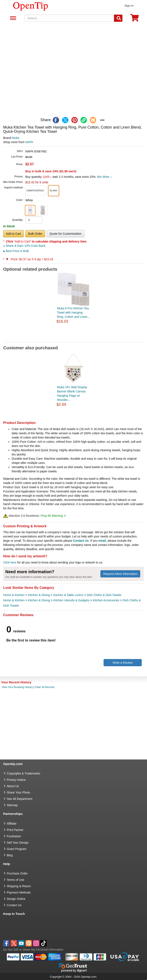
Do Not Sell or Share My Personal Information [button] (33, 950)
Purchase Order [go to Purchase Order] (17, 873)
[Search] (118, 18)
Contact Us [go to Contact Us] (14, 905)
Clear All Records (45, 687)
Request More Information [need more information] (120, 574)
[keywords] (69, 18)
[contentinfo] (31, 6)
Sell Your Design (18, 843)
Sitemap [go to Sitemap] (12, 805)
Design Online (16, 899)
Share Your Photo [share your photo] (18, 792)
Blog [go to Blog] (10, 855)
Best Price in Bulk (16, 251)
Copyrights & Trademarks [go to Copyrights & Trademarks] (24, 773)
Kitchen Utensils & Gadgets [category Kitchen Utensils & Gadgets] (71, 600)
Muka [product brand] (15, 138)
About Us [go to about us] (13, 786)
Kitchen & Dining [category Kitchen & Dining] (39, 595)
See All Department (12, 18)
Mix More (105, 177)
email (102, 541)
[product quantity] (34, 220)
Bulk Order (35, 234)
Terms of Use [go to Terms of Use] (15, 880)
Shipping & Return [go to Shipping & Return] (19, 886)
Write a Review (123, 663)
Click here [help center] (10, 562)
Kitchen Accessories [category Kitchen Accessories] (106, 600)
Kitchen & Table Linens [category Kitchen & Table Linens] (68, 595)
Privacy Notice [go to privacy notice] (16, 780)
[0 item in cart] (135, 19)
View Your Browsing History (17, 687)
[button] (35, 191)
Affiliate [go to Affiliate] (12, 824)
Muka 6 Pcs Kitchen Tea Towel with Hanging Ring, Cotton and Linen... (73, 313)
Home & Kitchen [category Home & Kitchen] (14, 595)
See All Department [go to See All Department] (20, 799)
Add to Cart (13, 234)
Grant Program (17, 849)
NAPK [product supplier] (29, 142)
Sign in (129, 6)
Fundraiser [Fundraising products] (14, 836)
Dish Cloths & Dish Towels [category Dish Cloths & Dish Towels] (104, 595)
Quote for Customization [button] (66, 234)
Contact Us (81, 541)
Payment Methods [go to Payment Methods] (19, 892)
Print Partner (15, 830)
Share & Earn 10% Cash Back (24, 246)
